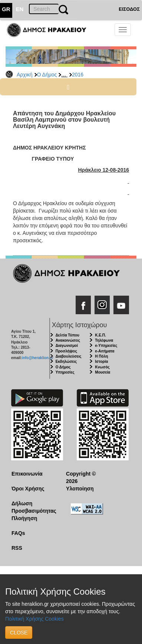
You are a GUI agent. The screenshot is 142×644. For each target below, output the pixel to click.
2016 (78, 75)
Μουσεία (103, 372)
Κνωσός (102, 367)
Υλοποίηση (80, 489)
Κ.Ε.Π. (100, 335)
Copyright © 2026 (81, 477)
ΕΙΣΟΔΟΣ (129, 9)
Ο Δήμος (47, 75)
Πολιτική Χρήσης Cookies (34, 619)
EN (20, 9)
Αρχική (25, 75)
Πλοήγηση (24, 518)
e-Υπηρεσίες (106, 346)
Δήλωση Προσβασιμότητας (33, 507)
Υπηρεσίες (65, 372)
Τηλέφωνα (104, 340)
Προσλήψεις (66, 351)
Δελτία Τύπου (67, 335)
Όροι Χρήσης (28, 489)
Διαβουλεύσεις (69, 356)
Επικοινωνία (27, 474)
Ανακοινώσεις (68, 340)
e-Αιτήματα (105, 351)
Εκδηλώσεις (66, 362)
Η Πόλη (101, 356)
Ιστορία (101, 362)
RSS (17, 548)
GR (6, 9)
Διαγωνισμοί (67, 346)
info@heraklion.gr (38, 358)
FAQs (18, 533)
